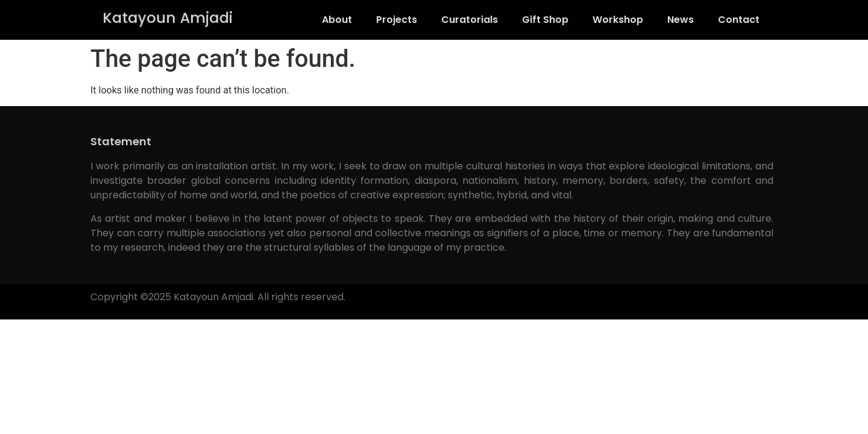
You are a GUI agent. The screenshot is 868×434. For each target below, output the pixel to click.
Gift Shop (545, 20)
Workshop (618, 20)
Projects (397, 20)
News (681, 20)
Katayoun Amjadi (168, 18)
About (337, 20)
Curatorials (470, 20)
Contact (739, 20)
